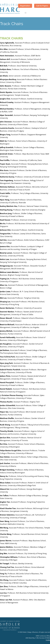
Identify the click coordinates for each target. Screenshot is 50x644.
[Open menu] (26, 13)
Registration (25, 6)
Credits (48, 640)
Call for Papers (42, 6)
